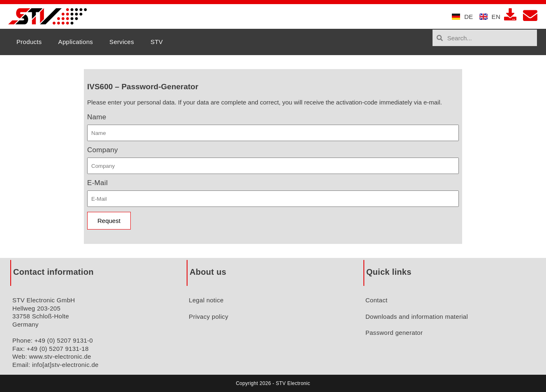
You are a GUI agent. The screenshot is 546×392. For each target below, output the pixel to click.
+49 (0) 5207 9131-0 (64, 340)
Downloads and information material (417, 317)
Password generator (394, 333)
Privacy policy (208, 317)
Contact (377, 300)
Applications (76, 42)
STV (157, 42)
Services (122, 42)
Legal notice (206, 300)
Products (29, 42)
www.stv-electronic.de (60, 356)
